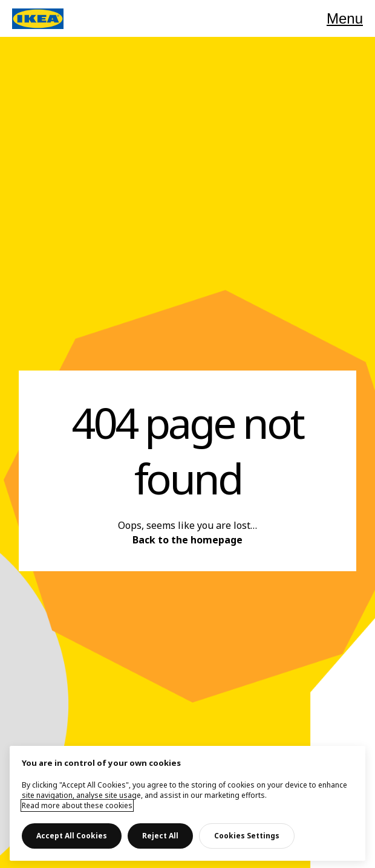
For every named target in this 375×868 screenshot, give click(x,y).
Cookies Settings (247, 836)
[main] (187, 804)
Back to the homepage (187, 540)
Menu (345, 18)
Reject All (160, 836)
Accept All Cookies (72, 836)
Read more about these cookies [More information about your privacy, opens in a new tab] (77, 805)
